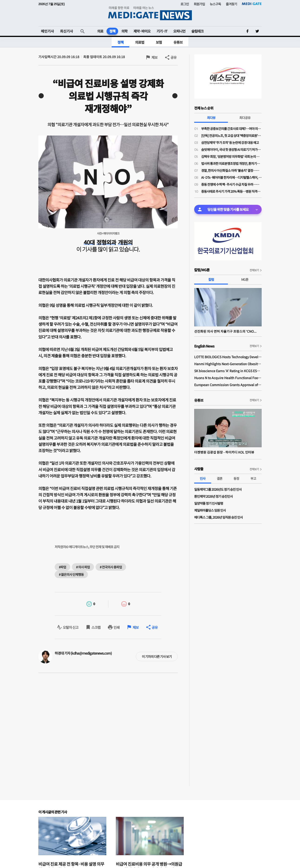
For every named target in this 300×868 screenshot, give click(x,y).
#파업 (62, 567)
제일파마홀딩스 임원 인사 (210, 510)
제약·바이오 (142, 31)
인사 (203, 478)
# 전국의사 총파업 (111, 567)
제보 (154, 57)
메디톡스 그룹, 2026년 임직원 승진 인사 (218, 517)
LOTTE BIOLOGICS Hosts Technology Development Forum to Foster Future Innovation (228, 357)
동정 (236, 478)
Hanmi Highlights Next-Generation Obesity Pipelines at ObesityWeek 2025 (228, 364)
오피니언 (179, 31)
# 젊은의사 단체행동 (71, 574)
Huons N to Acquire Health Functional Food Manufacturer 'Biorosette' (228, 378)
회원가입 (199, 4)
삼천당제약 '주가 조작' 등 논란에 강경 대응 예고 (230, 142)
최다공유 (245, 118)
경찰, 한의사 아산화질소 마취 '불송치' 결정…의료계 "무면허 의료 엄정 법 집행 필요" (231, 170)
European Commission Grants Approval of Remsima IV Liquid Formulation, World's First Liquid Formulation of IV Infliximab (228, 385)
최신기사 (67, 31)
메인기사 (47, 31)
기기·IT (162, 31)
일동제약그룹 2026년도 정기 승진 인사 (218, 489)
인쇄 (117, 627)
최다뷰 (211, 118)
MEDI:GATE (252, 4)
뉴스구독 (215, 4)
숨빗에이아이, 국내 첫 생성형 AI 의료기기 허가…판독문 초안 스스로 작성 (231, 149)
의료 (100, 31)
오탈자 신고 (71, 627)
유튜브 (178, 42)
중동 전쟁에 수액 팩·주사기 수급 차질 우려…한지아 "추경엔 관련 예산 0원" (231, 184)
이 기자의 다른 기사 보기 (157, 656)
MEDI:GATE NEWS (150, 13)
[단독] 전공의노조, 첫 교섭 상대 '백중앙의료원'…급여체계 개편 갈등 (231, 136)
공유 (173, 57)
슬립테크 (197, 31)
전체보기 (254, 270)
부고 (253, 478)
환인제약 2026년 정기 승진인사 (213, 496)
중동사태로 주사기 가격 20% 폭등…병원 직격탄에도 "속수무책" (231, 191)
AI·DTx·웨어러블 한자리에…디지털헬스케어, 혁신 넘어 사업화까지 (231, 177)
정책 (112, 31)
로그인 (185, 4)
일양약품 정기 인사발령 (209, 503)
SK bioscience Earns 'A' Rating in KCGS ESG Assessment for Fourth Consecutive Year (228, 371)
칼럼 (211, 279)
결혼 (220, 478)
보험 (159, 42)
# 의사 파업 (83, 567)
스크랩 (96, 627)
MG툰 (245, 279)
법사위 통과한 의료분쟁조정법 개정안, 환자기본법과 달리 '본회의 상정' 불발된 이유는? (231, 163)
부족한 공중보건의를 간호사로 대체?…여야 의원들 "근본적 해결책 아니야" (231, 129)
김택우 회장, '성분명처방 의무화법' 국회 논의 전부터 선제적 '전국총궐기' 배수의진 (231, 156)
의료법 (140, 42)
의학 (124, 31)
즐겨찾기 (231, 4)
